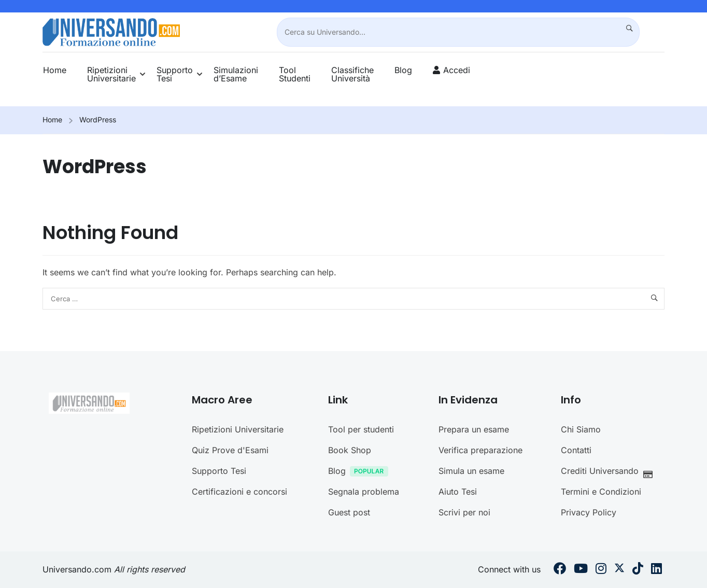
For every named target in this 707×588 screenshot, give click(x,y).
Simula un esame (471, 577)
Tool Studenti (295, 74)
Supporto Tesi (175, 74)
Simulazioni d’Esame (236, 74)
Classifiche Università (352, 74)
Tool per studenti (361, 536)
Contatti (576, 556)
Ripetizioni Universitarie (111, 74)
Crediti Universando (610, 578)
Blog (403, 70)
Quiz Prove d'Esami (230, 556)
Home (55, 70)
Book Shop (350, 556)
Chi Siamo (581, 536)
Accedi (457, 70)
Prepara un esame (474, 536)
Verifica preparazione (480, 556)
